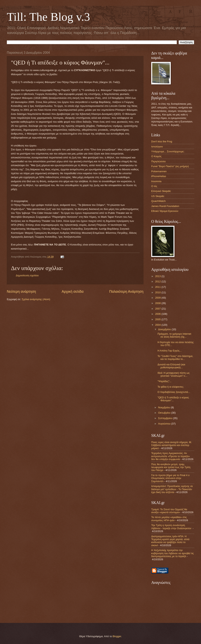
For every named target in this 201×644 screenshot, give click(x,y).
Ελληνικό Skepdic (161, 191)
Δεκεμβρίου (165, 329)
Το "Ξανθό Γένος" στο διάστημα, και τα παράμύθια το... (175, 358)
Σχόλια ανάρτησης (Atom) (36, 299)
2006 (158, 314)
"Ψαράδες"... (164, 381)
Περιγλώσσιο (158, 161)
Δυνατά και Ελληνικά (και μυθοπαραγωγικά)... (171, 366)
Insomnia (156, 181)
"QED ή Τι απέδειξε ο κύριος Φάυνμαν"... (173, 399)
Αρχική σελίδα (73, 292)
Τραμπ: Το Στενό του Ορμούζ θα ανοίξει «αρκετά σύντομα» (169, 511)
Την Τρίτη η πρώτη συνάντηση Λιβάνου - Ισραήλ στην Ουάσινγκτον (172, 527)
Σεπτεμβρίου (165, 418)
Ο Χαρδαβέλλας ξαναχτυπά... (174, 392)
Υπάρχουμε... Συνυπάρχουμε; (168, 151)
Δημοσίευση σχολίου (27, 275)
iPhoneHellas (159, 176)
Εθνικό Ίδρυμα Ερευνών (165, 211)
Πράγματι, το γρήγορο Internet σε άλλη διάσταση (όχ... (174, 335)
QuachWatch (158, 201)
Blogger (117, 636)
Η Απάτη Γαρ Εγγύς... (170, 351)
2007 (158, 309)
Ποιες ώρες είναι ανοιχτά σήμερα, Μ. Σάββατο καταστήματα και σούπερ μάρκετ (172, 445)
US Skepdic (158, 196)
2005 (158, 319)
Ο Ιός (154, 186)
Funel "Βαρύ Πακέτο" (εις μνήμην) (170, 166)
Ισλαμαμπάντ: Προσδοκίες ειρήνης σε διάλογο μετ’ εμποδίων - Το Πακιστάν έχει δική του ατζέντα (172, 489)
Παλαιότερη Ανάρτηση (126, 292)
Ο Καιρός (156, 156)
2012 (158, 281)
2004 (158, 325)
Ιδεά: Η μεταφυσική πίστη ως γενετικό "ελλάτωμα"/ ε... (174, 374)
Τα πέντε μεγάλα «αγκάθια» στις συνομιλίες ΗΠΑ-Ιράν (169, 519)
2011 (158, 287)
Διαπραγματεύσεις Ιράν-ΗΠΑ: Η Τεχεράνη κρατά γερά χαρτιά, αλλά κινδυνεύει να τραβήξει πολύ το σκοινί (170, 541)
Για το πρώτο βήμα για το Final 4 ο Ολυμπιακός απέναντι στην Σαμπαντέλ (170, 478)
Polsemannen (159, 171)
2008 (158, 303)
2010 (158, 292)
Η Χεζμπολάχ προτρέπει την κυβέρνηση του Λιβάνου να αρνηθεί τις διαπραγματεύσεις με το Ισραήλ (173, 553)
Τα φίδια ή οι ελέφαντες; (171, 387)
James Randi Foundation (165, 206)
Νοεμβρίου (164, 407)
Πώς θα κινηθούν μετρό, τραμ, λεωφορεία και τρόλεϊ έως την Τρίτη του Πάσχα (171, 467)
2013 (158, 276)
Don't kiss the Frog (162, 141)
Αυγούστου (165, 424)
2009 (158, 298)
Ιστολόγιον (157, 147)
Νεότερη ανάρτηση (21, 292)
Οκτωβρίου (165, 413)
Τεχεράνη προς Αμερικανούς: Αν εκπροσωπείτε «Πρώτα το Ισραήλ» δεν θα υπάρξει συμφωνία (171, 456)
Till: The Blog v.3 (48, 17)
